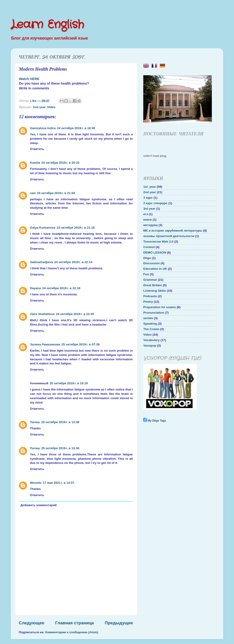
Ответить (37, 149)
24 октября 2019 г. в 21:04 (56, 193)
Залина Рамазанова (45, 344)
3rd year (149, 209)
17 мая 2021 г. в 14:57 (58, 483)
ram (33, 193)
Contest (149, 247)
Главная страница (75, 623)
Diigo (147, 258)
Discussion (152, 263)
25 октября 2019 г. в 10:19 (69, 383)
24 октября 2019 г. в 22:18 (61, 288)
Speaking (150, 324)
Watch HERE (29, 79)
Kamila (35, 163)
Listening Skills (155, 291)
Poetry (148, 302)
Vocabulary (152, 340)
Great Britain (153, 285)
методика (150, 225)
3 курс (148, 198)
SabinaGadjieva (41, 262)
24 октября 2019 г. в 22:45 (75, 314)
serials (148, 318)
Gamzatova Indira (43, 128)
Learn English (47, 25)
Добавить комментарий (39, 505)
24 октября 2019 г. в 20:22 (60, 163)
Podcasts (150, 296)
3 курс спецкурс (155, 203)
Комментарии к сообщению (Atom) (72, 632)
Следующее (32, 623)
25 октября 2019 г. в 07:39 (81, 344)
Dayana (35, 288)
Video (51, 107)
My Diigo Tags (157, 421)
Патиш (35, 422)
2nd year (39, 107)
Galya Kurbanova (43, 228)
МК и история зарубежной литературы (173, 231)
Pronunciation (154, 313)
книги (148, 220)
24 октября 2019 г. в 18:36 (76, 128)
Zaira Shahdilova (42, 314)
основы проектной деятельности (169, 236)
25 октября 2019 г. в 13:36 (60, 422)
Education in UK (155, 269)
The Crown (151, 329)
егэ (146, 214)
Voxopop (150, 346)
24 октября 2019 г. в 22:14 (73, 262)
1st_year (150, 187)
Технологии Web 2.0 (158, 242)
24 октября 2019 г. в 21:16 (76, 228)
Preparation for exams (160, 307)
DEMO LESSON (155, 253)
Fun (146, 274)
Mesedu (36, 483)
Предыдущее (119, 623)
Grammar (150, 280)
